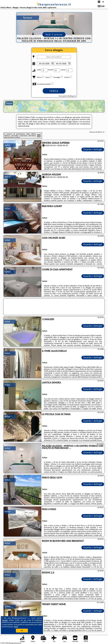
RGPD (16, 627)
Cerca (54, 91)
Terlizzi (7, 145)
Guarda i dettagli (93, 149)
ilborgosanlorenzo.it (54, 4)
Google (5, 620)
